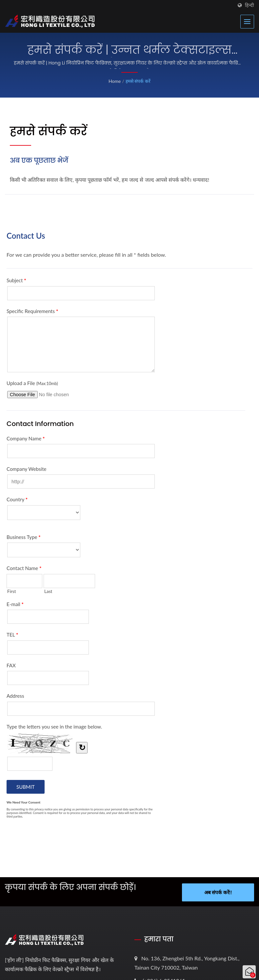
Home (115, 81)
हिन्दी (249, 5)
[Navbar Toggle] (247, 22)
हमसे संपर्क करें (138, 81)
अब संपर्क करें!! (218, 892)
